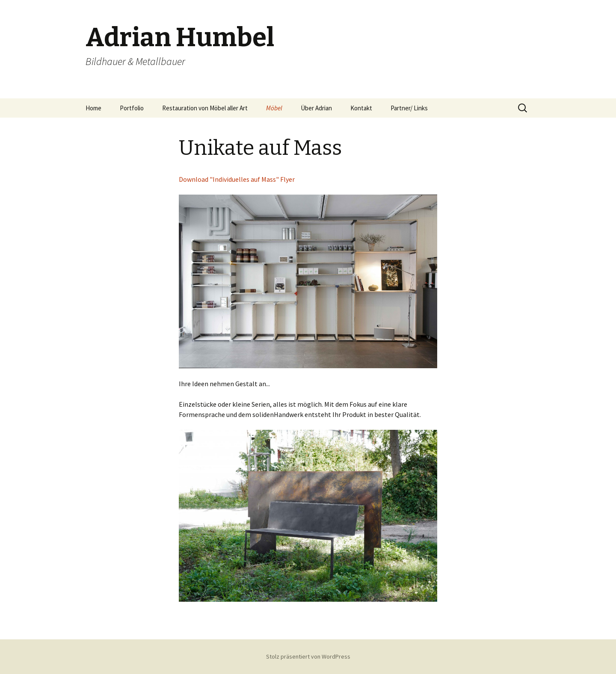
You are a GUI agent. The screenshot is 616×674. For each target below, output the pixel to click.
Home (93, 108)
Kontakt (361, 108)
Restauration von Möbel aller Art (205, 108)
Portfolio (132, 108)
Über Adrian (316, 108)
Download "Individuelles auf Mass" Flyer (237, 179)
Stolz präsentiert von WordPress (308, 656)
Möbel (274, 108)
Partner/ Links (409, 108)
